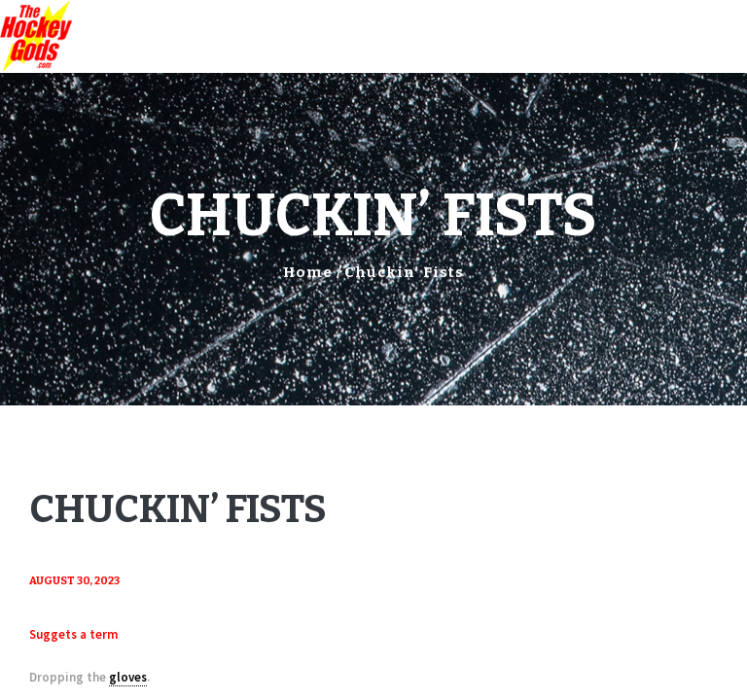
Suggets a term (73, 634)
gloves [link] (128, 677)
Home (308, 272)
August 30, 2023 (74, 581)
